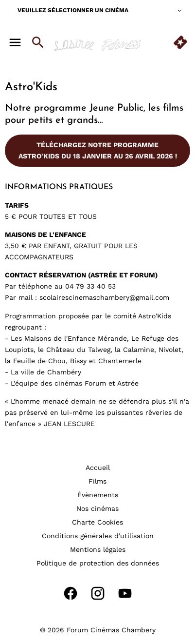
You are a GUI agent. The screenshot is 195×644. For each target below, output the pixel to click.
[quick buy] (180, 42)
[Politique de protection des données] (98, 563)
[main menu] (15, 42)
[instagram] (98, 593)
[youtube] (125, 593)
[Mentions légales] (98, 549)
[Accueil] (98, 468)
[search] (38, 42)
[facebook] (71, 593)
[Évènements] (98, 495)
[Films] (97, 481)
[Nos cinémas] (97, 508)
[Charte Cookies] (97, 522)
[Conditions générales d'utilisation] (98, 536)
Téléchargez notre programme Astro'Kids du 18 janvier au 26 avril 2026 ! (98, 150)
